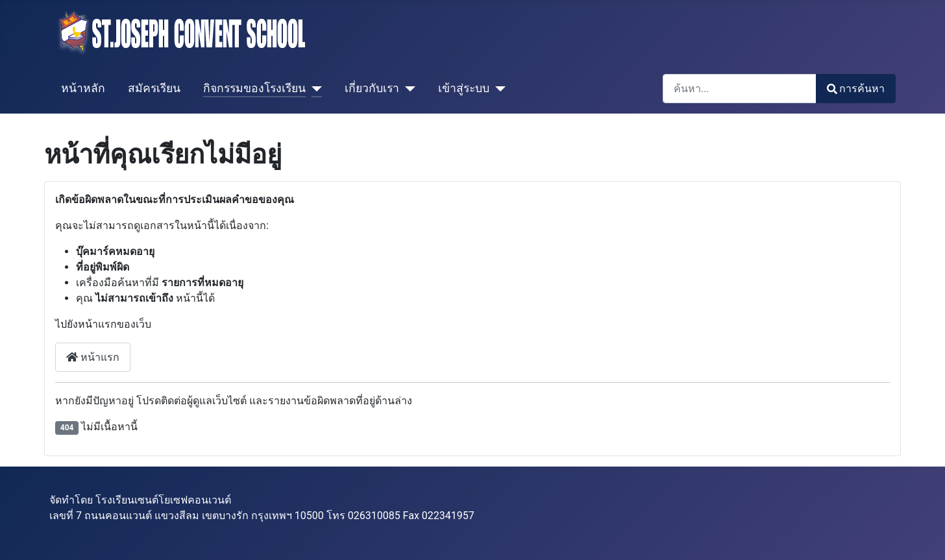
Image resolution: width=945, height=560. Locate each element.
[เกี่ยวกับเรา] (407, 88)
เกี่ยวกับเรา (372, 88)
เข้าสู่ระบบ (464, 88)
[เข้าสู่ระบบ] (497, 88)
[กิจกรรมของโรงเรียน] (314, 88)
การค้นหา (856, 89)
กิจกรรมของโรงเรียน (254, 88)
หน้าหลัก (83, 88)
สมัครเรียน (154, 88)
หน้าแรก (93, 357)
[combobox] (740, 89)
